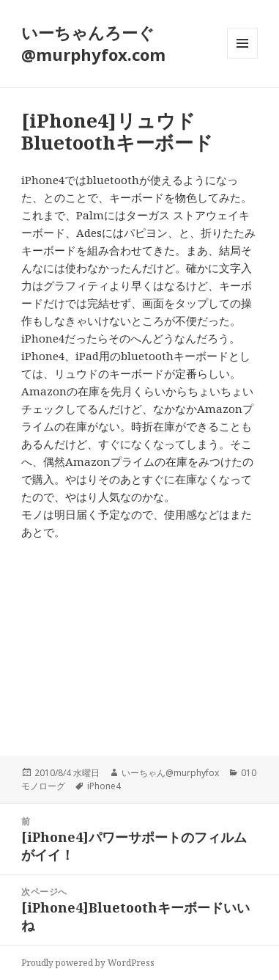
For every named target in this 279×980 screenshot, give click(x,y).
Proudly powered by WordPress (88, 963)
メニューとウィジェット (242, 58)
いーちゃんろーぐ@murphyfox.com (93, 43)
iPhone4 (104, 786)
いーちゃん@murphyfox (170, 773)
